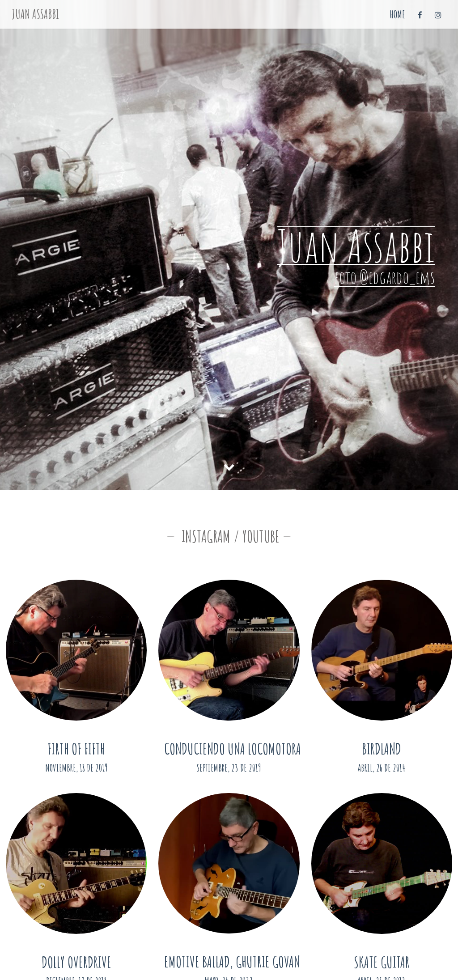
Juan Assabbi (35, 14)
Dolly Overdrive (76, 962)
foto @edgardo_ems (384, 277)
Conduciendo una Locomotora (233, 749)
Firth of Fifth (76, 749)
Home (397, 14)
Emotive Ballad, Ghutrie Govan (232, 961)
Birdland (382, 749)
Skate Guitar (382, 962)
